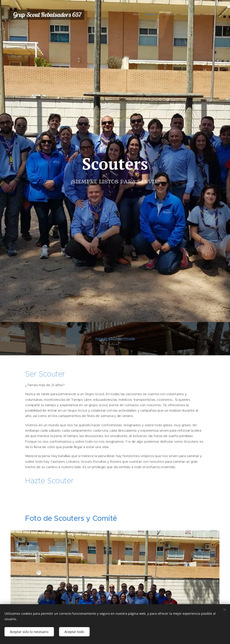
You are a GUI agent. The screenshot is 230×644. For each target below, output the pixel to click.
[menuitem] (180, 15)
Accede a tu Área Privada (115, 339)
